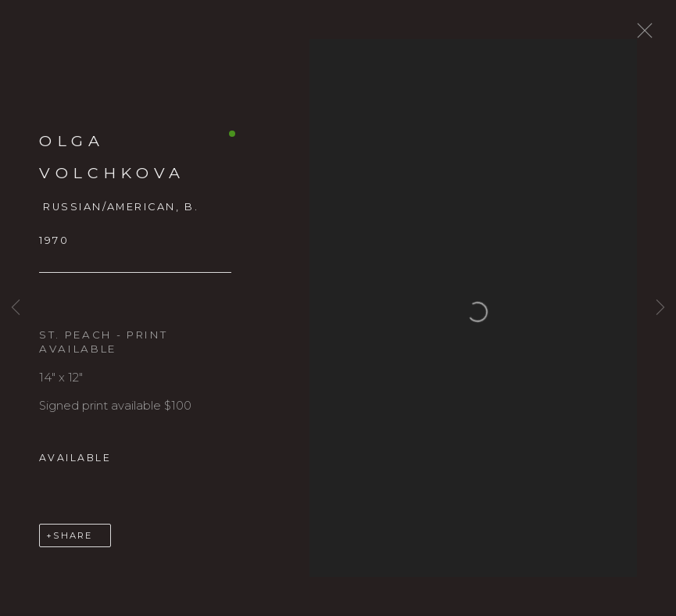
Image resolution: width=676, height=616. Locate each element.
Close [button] (649, 35)
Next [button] (660, 308)
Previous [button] (16, 308)
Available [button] (75, 466)
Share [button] (73, 543)
